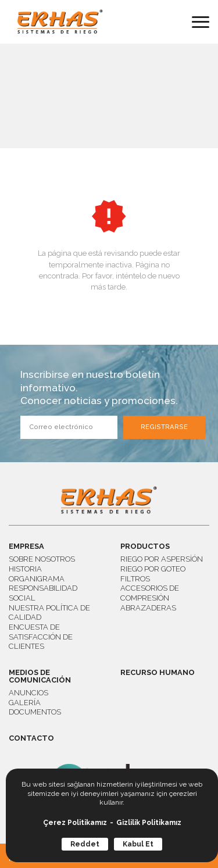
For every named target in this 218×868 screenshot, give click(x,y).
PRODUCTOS (145, 547)
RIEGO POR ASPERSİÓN (162, 559)
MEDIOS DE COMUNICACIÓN (40, 677)
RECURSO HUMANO (158, 673)
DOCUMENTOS (35, 712)
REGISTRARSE (164, 427)
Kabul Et (138, 844)
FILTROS (135, 579)
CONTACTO (31, 739)
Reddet (85, 844)
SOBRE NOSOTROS (42, 559)
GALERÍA (25, 703)
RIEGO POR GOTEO (153, 569)
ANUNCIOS (28, 693)
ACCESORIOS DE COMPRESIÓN (150, 593)
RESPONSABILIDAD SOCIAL (43, 593)
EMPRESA (26, 547)
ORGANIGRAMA (37, 579)
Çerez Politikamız (75, 823)
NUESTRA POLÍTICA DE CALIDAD (49, 613)
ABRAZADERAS (148, 608)
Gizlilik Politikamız (149, 823)
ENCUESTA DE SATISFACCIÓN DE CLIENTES (41, 637)
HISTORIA (25, 569)
